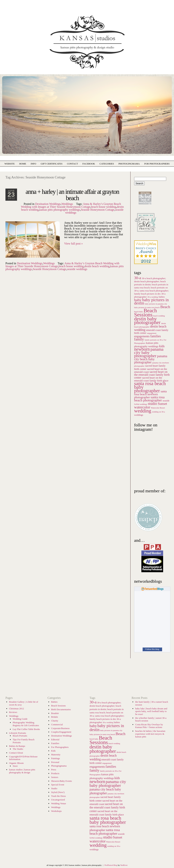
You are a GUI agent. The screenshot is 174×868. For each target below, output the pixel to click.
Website (10, 164)
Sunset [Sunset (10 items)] (162, 404)
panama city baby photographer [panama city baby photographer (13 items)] (149, 353)
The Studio (18, 749)
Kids (53, 751)
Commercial (57, 724)
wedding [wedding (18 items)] (143, 411)
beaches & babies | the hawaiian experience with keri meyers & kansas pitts (150, 734)
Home (23, 164)
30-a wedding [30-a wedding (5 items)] (153, 297)
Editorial (55, 739)
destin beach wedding (97, 266)
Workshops (56, 811)
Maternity (56, 755)
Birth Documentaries (61, 709)
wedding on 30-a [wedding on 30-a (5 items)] (158, 412)
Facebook (89, 164)
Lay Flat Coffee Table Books (26, 729)
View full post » (73, 244)
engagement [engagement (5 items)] (152, 333)
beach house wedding (104, 207)
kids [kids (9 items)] (162, 346)
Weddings (67, 204)
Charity (55, 721)
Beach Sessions (58, 706)
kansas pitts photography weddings (60, 210)
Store (15, 766)
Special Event (58, 785)
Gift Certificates (52, 164)
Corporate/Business (60, 728)
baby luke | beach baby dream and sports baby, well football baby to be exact (151, 711)
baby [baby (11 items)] (138, 300)
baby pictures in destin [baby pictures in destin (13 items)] (151, 301)
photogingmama (129, 164)
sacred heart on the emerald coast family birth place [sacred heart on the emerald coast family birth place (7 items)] (151, 379)
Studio (54, 788)
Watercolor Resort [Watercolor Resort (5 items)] (158, 408)
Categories (107, 164)
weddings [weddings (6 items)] (139, 415)
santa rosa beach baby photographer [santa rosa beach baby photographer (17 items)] (108, 820)
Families (55, 743)
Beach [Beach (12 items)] (165, 307)
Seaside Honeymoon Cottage (98, 210)
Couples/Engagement (61, 732)
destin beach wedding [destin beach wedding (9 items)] (150, 328)
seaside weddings (77, 269)
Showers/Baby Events (61, 781)
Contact (72, 164)
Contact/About (16, 753)
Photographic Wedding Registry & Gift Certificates (26, 724)
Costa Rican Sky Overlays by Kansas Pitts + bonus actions (149, 726)
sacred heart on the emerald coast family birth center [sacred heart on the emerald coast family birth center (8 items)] (152, 375)
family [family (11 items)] (139, 339)
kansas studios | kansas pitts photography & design (22, 771)
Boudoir (55, 713)
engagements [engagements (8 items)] (142, 336)
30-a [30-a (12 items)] (138, 278)
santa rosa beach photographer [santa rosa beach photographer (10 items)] (149, 399)
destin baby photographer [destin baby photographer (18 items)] (147, 321)
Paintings (55, 758)
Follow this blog (152, 649)
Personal (55, 762)
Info (33, 164)
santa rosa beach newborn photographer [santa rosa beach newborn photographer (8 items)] (150, 394)
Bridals (55, 717)
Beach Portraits (20, 736)
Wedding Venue (59, 803)
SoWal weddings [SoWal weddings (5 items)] (141, 404)
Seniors (55, 777)
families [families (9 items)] (156, 336)
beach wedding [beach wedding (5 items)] (159, 316)
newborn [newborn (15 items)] (142, 349)
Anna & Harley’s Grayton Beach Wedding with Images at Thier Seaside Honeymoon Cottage (71, 205)
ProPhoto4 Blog (111, 865)
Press (54, 770)
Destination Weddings (48, 204)
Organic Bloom (16, 763)
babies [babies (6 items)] (162, 297)
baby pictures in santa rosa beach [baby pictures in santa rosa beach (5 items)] (102, 734)
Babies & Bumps (17, 746)
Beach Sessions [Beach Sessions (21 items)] (146, 313)
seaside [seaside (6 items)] (166, 401)
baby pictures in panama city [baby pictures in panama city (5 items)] (156, 304)
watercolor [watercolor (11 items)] (142, 407)
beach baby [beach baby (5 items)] (94, 739)
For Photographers (157, 164)
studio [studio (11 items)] (153, 404)
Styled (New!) (58, 792)
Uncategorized (58, 800)
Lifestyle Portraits (18, 733)
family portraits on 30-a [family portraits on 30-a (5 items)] (154, 340)
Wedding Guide (20, 719)
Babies (54, 702)
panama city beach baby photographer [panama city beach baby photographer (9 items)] (151, 359)
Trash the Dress (58, 796)
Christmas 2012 (16, 709)
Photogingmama (59, 766)
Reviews (13, 712)
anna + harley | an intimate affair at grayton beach (72, 195)
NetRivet (124, 865)
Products (55, 773)
